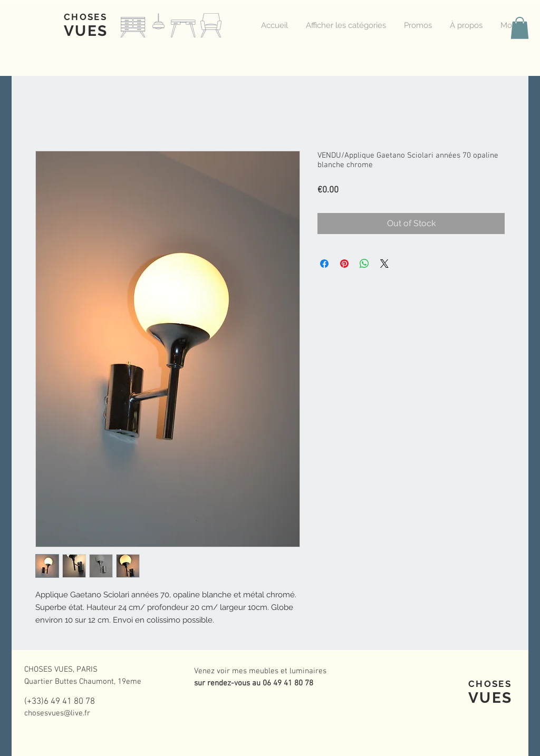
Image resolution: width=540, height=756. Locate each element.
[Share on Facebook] (324, 264)
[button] (520, 28)
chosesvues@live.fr (57, 713)
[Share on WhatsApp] (364, 264)
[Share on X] (384, 264)
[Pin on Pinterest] (344, 264)
